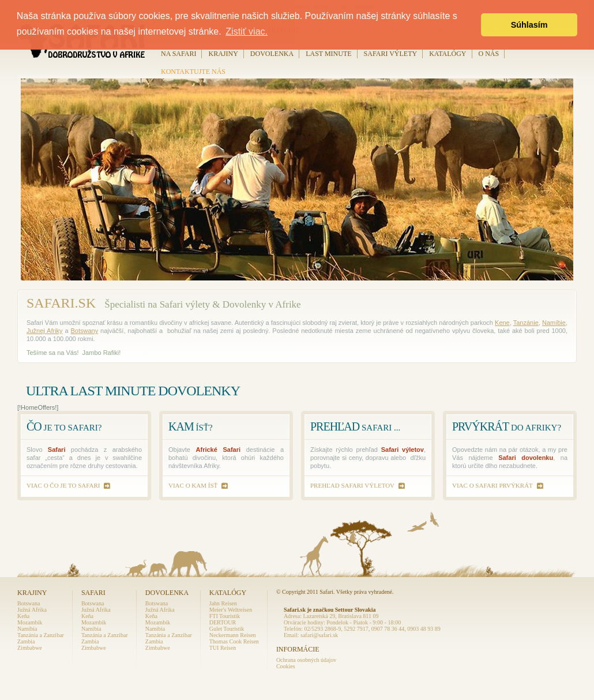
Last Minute (328, 54)
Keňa (23, 616)
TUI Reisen (223, 648)
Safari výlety (391, 54)
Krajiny (223, 54)
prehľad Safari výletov (352, 485)
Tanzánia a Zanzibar (41, 635)
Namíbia (27, 629)
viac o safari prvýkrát (493, 485)
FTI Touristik (225, 616)
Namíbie (554, 323)
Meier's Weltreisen (231, 610)
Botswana (29, 603)
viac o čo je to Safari (63, 485)
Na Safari (178, 54)
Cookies (286, 666)
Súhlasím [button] (529, 25)
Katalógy (448, 54)
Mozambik (30, 622)
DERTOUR (223, 622)
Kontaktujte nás (193, 72)
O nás (489, 54)
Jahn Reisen (223, 603)
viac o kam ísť (193, 485)
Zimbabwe (30, 648)
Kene (502, 323)
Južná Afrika (32, 610)
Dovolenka (272, 54)
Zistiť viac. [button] (247, 31)
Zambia (26, 641)
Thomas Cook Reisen (234, 641)
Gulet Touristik (227, 629)
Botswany (84, 331)
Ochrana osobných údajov (306, 660)
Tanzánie (526, 323)
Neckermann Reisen (233, 635)
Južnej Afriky (45, 331)
